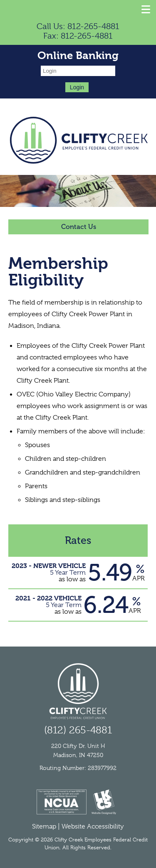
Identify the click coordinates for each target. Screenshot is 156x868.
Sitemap (44, 826)
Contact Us (79, 227)
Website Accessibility (93, 826)
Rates (78, 540)
